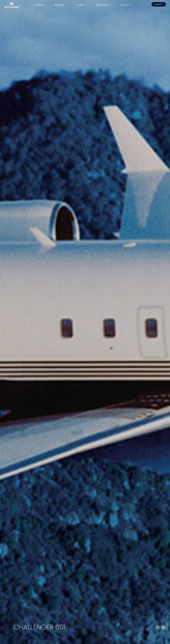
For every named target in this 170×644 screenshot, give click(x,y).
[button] (158, 627)
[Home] (12, 5)
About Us (124, 5)
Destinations (102, 5)
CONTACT (159, 4)
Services (39, 5)
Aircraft (81, 5)
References (60, 5)
